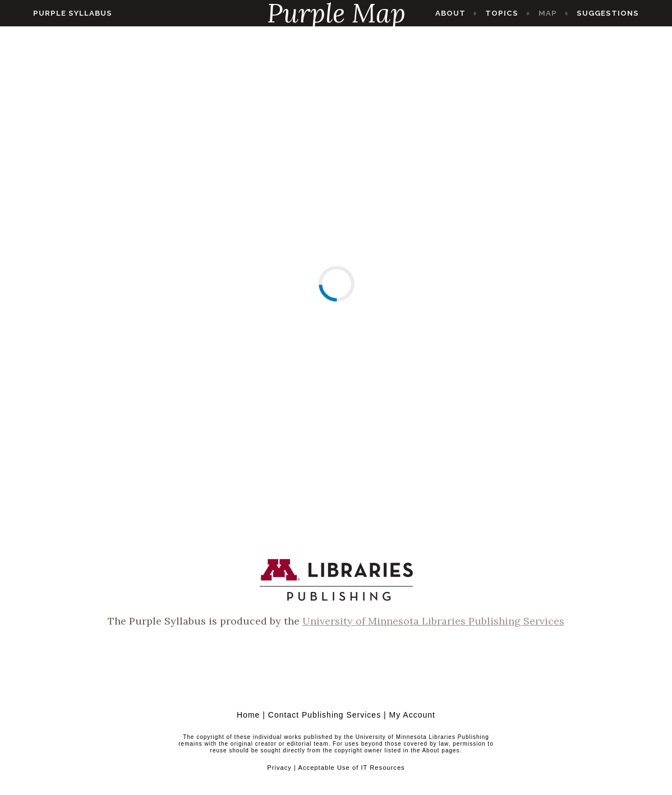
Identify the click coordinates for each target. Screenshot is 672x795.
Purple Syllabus (54, 13)
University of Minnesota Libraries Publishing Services (433, 621)
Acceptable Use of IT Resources (351, 768)
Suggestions (626, 13)
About (469, 13)
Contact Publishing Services (325, 715)
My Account (412, 715)
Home (248, 715)
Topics (520, 13)
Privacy (279, 768)
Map (566, 13)
